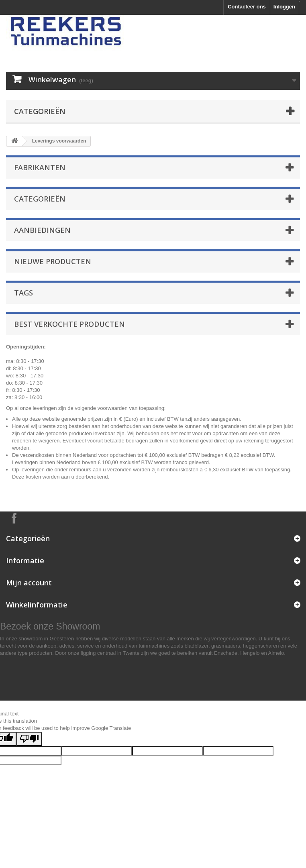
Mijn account (29, 583)
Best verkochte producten (69, 324)
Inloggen (284, 7)
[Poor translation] (29, 739)
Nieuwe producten (53, 261)
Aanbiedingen (42, 230)
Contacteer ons (247, 7)
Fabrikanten (40, 167)
